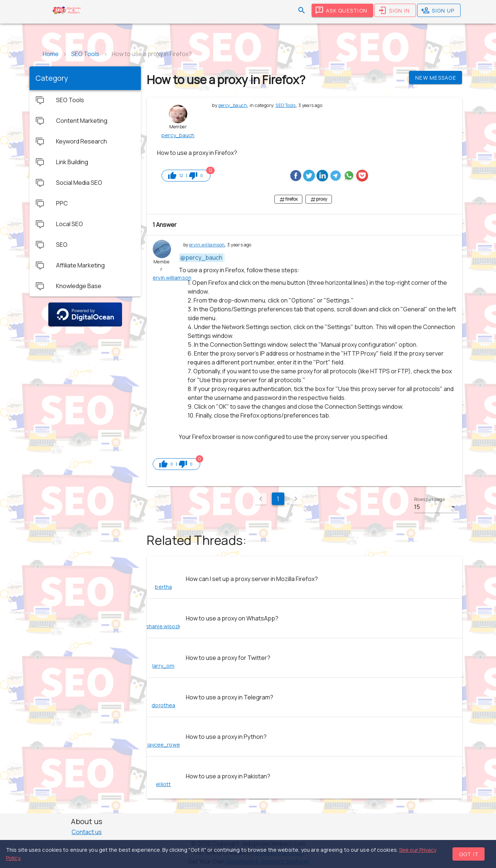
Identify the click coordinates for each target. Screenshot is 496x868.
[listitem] (304, 579)
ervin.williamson (207, 245)
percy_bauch (233, 105)
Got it (469, 854)
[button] (436, 507)
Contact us (87, 832)
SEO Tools (286, 105)
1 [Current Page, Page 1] (278, 499)
